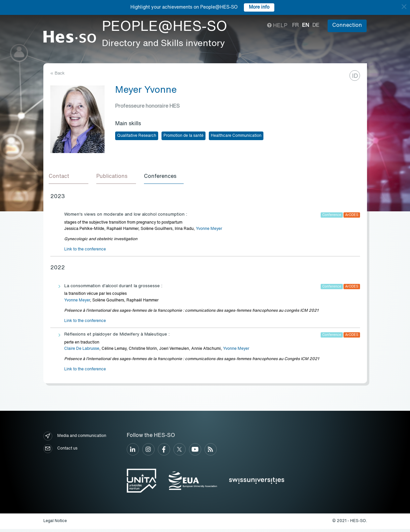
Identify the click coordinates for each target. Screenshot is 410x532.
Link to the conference (85, 252)
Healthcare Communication (236, 136)
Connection (347, 26)
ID (355, 76)
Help (277, 26)
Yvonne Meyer (209, 232)
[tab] (70, 178)
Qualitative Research (137, 136)
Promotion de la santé (183, 136)
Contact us (60, 451)
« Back (57, 73)
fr (296, 26)
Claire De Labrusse (82, 351)
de (316, 26)
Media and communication (75, 439)
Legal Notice (55, 524)
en (306, 26)
